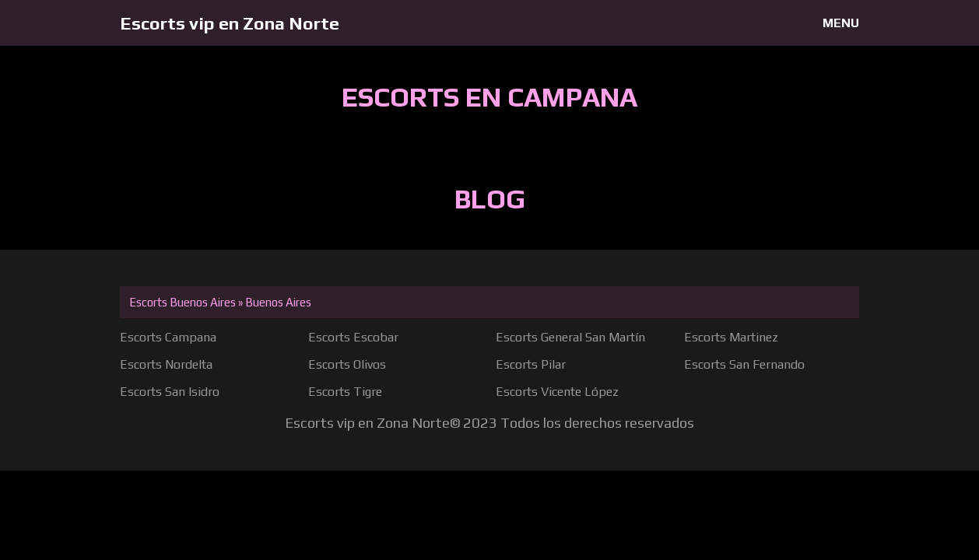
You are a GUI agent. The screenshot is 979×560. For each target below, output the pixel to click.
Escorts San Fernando (744, 364)
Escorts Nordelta (166, 364)
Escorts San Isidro (170, 392)
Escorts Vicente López (557, 392)
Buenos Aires (278, 302)
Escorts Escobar (353, 337)
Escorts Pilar (531, 364)
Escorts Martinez (731, 337)
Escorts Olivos (347, 364)
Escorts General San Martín (570, 337)
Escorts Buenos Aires (182, 302)
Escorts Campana (168, 337)
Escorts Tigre (345, 392)
